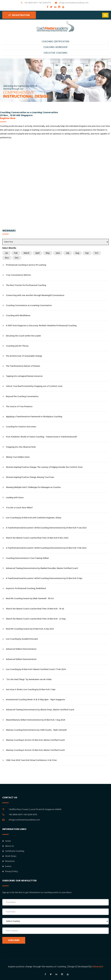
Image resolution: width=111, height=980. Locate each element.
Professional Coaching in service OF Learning (26, 265)
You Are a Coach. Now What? (19, 508)
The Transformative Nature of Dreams (23, 366)
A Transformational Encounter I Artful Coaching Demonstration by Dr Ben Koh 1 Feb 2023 (46, 548)
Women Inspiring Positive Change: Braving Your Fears (30, 477)
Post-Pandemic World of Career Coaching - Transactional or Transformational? (42, 437)
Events (7, 866)
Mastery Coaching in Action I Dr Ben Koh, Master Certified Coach (35, 740)
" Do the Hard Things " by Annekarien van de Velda (29, 679)
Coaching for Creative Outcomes (21, 427)
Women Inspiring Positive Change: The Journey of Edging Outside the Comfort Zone (44, 467)
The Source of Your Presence (19, 407)
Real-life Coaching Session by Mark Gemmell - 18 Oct (30, 599)
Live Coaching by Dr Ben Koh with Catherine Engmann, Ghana (34, 518)
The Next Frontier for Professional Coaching (26, 285)
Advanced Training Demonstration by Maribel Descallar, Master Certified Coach (42, 568)
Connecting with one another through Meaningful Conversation (35, 295)
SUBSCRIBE (14, 940)
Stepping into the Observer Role (21, 447)
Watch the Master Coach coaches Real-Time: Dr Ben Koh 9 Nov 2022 (37, 538)
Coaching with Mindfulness (18, 316)
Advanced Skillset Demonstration (21, 649)
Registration (19, 15)
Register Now (8, 118)
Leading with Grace (15, 498)
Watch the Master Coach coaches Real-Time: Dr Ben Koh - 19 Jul (35, 609)
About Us (8, 846)
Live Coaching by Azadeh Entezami (22, 639)
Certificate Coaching (13, 851)
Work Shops (9, 856)
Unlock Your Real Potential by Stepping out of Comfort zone (34, 386)
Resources (8, 861)
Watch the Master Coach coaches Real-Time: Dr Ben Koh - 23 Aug (36, 619)
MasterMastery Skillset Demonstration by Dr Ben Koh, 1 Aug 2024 (36, 720)
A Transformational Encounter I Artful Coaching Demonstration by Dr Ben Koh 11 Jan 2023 (46, 528)
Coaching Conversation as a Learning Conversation (29, 305)
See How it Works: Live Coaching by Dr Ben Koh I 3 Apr (31, 690)
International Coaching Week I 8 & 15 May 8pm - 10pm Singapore (35, 700)
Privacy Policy (10, 871)
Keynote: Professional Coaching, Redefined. (26, 588)
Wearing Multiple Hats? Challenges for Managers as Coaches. (33, 487)
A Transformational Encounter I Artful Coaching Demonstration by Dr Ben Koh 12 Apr (44, 578)
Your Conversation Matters (18, 275)
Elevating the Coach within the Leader (23, 336)
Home (7, 841)
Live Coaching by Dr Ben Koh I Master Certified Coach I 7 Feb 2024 (36, 669)
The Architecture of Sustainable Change (24, 356)
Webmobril (98, 967)
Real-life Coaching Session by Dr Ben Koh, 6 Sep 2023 (30, 629)
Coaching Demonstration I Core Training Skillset (27, 558)
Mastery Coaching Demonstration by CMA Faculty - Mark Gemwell (36, 730)
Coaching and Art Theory (17, 346)
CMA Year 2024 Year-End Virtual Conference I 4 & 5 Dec (31, 760)
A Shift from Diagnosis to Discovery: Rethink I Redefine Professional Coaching (41, 326)
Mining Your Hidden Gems (18, 457)
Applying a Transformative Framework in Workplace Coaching (34, 417)
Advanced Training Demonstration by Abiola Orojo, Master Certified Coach (40, 710)
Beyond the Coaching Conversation (22, 396)
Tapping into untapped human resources (24, 376)
